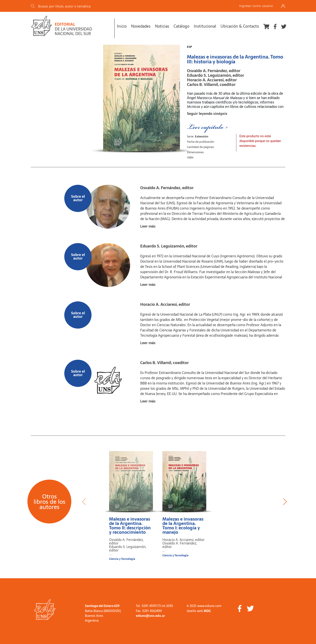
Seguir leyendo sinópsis (207, 114)
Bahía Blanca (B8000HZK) (103, 611)
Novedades (141, 26)
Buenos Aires (94, 616)
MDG (207, 611)
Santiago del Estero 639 (102, 606)
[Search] (92, 6)
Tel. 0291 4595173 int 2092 (154, 606)
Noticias (162, 26)
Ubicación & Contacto (240, 26)
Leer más (148, 226)
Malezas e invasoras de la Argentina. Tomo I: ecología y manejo (183, 526)
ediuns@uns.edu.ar (150, 616)
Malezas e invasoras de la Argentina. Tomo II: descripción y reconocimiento (130, 526)
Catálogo (181, 26)
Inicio (122, 26)
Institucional (205, 26)
